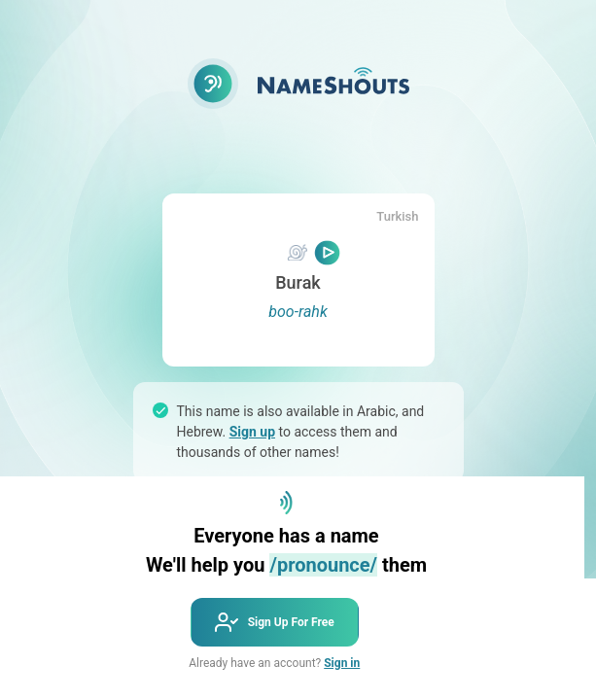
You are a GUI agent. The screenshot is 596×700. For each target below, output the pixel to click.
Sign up (252, 432)
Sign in (342, 663)
